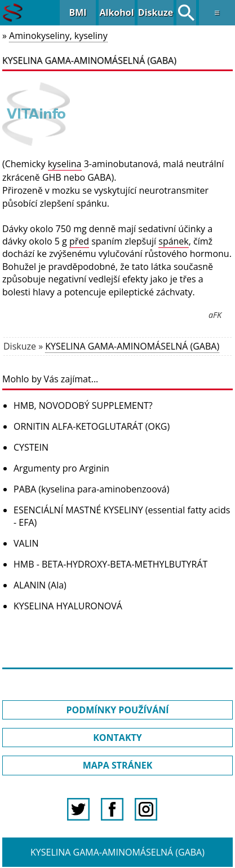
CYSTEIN (31, 447)
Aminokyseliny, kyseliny (58, 36)
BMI (77, 12)
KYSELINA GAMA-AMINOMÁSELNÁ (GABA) (132, 346)
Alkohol (116, 12)
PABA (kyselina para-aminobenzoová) (91, 489)
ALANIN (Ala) (40, 585)
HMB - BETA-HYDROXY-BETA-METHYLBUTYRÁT (110, 564)
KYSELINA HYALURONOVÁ (68, 606)
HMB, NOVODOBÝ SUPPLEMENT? (83, 405)
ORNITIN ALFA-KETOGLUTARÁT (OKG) (92, 426)
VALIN (26, 543)
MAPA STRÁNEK (118, 765)
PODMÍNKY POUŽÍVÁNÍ (118, 710)
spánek (174, 241)
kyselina (65, 164)
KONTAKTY (118, 738)
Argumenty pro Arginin (61, 468)
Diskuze (156, 12)
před (79, 241)
